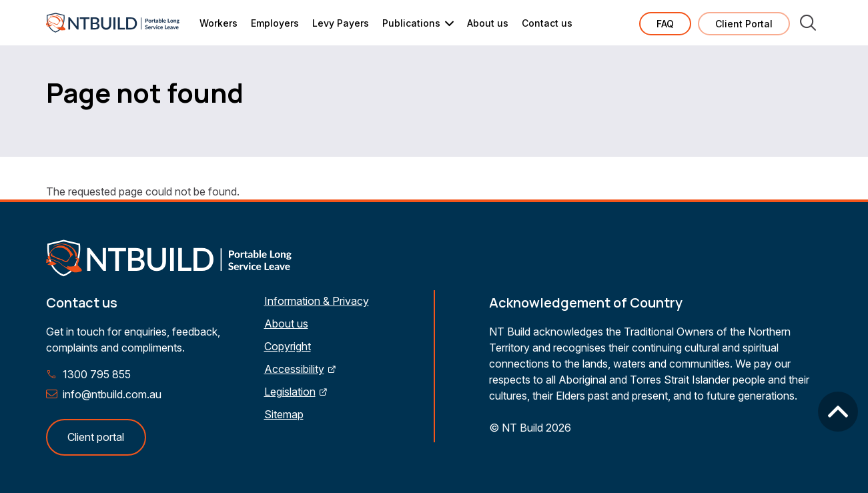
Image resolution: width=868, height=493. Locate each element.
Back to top (838, 412)
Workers (219, 23)
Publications (411, 23)
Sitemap (284, 414)
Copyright (288, 346)
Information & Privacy (317, 301)
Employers (275, 23)
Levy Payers (341, 23)
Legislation (290, 392)
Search (808, 23)
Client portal (96, 437)
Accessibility (294, 369)
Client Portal (744, 24)
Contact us (547, 23)
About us (488, 23)
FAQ (665, 24)
